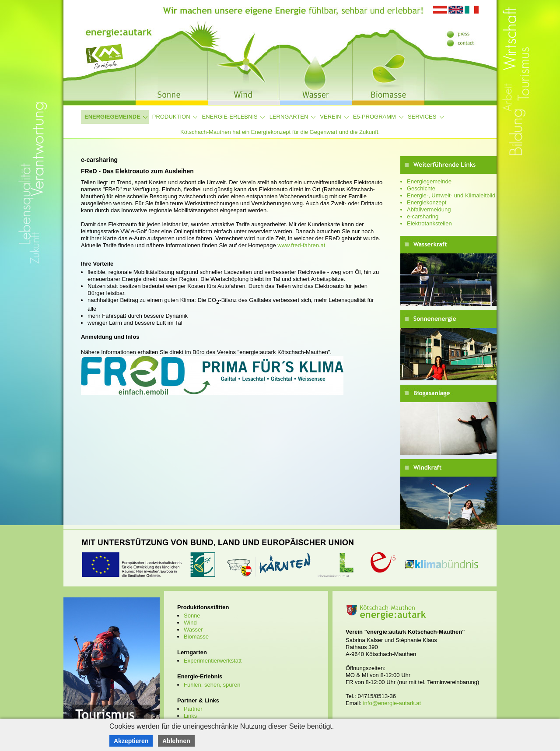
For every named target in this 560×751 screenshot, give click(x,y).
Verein (330, 117)
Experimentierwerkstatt (213, 661)
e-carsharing (423, 216)
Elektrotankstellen (429, 223)
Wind (190, 623)
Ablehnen (176, 741)
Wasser (193, 630)
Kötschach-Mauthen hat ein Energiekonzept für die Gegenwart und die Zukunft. (280, 132)
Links (190, 716)
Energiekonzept (427, 202)
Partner (193, 709)
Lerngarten (289, 117)
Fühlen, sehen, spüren (212, 685)
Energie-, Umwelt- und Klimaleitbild (451, 195)
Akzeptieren (131, 741)
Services (422, 117)
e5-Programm (374, 117)
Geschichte (421, 188)
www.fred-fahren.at (301, 245)
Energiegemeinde (112, 117)
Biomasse (196, 637)
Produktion (171, 117)
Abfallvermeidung (429, 209)
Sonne (192, 616)
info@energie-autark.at (392, 703)
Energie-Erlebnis (230, 117)
